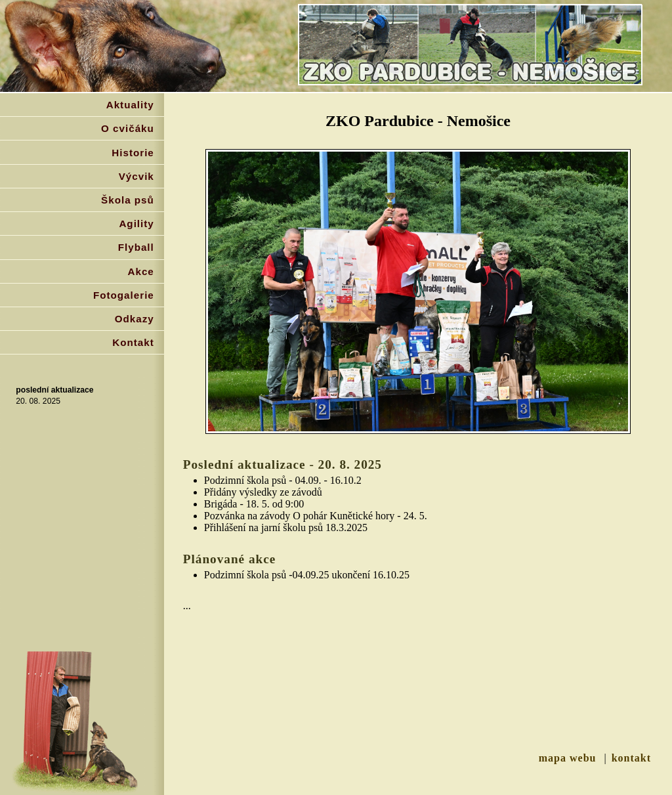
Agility (136, 224)
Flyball (136, 247)
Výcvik (136, 176)
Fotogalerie (124, 295)
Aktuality (130, 105)
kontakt (631, 758)
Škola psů (128, 200)
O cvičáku (128, 128)
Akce (141, 271)
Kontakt (133, 342)
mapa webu (568, 758)
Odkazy (135, 319)
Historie (133, 153)
